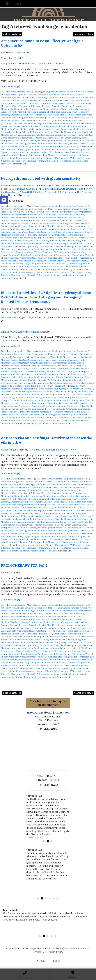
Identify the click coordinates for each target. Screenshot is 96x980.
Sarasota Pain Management (47, 155)
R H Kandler (81, 189)
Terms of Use (40, 952)
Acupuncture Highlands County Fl (20, 95)
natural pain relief (54, 135)
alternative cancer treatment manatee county (63, 215)
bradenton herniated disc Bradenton (52, 115)
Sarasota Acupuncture (79, 149)
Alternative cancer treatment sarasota (27, 103)
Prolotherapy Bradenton (30, 146)
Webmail (41, 961)
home (13, 92)
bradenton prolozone (45, 118)
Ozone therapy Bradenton (14, 138)
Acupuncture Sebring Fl (38, 97)
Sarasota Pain (26, 155)
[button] (4, 200)
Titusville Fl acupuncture (13, 161)
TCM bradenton (61, 158)
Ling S (4, 332)
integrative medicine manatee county (42, 129)
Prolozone (6, 149)
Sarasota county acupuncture (15, 152)
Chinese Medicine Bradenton (70, 118)
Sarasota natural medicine (67, 152)
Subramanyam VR (59, 450)
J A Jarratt (24, 192)
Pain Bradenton (29, 141)
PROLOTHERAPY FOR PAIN (24, 565)
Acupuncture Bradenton (57, 92)
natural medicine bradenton (31, 135)
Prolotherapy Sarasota (54, 146)
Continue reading (11, 86)
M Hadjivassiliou (47, 189)
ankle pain (55, 112)
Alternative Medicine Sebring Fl (33, 112)
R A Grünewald (65, 189)
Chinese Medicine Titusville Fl (35, 121)
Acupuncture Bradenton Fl (76, 206)
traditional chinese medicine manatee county (34, 423)
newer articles (83, 34)
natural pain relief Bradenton (78, 135)
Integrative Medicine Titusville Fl (49, 132)
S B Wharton (64, 192)
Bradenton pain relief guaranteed (17, 118)
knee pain (72, 132)
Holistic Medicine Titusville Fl (28, 126)
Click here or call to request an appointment (48, 703)
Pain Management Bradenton (52, 141)
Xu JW (13, 332)
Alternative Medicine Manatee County (50, 109)
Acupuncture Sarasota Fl (13, 97)
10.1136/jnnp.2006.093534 (23, 189)
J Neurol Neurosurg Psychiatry (17, 186)
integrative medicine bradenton (59, 126)
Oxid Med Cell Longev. (13, 318)
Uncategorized (24, 92)
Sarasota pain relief (71, 155)
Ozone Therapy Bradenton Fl (41, 138)
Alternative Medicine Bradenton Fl (58, 106)
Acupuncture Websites (17, 948)
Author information (29, 332)
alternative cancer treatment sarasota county (69, 103)
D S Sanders (37, 192)
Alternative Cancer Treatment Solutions (20, 106)
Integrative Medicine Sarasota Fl (77, 129)
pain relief (9, 144)
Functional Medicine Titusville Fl (69, 121)
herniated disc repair (34, 123)
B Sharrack (50, 192)
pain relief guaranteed (26, 144)
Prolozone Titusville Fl (56, 149)
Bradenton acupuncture (22, 115)
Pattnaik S (42, 450)
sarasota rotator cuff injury (39, 158)
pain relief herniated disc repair (53, 144)
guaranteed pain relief (12, 123)
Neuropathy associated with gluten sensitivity (41, 178)
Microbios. (7, 450)
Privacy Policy (55, 952)
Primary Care (22, 53)
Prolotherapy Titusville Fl (79, 146)
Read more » (36, 837)
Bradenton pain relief (81, 115)
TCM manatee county (81, 158)
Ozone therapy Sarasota (68, 138)
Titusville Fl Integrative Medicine (43, 161)
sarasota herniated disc (42, 152)
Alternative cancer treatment (77, 212)
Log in (56, 961)
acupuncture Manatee (49, 95)
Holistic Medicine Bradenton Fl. (60, 123)
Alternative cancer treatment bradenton (31, 100)
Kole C (73, 450)
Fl (51, 121)
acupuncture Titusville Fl (63, 97)
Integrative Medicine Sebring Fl (16, 132)
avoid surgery (68, 112)
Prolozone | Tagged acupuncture (28, 149)
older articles (12, 34)
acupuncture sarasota (71, 95)
